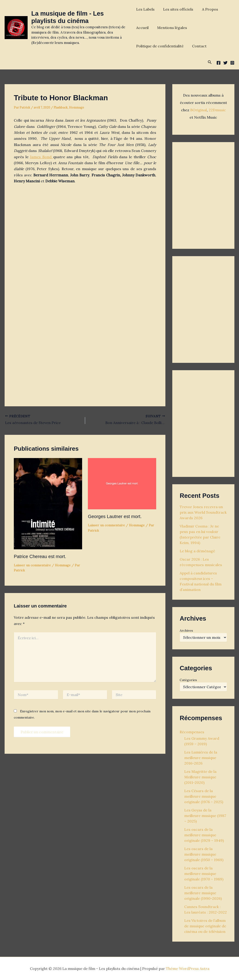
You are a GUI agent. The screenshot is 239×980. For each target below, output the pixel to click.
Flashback (61, 107)
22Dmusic (217, 110)
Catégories (188, 680)
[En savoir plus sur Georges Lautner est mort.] (122, 483)
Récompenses (192, 732)
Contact (198, 46)
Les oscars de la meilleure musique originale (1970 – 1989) (204, 874)
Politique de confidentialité (160, 46)
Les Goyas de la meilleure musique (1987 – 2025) (205, 816)
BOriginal (199, 110)
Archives (186, 630)
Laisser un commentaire (32, 565)
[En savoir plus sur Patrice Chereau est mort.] (48, 503)
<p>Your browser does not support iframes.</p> (203, 194)
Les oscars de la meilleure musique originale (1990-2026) (203, 893)
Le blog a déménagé (197, 551)
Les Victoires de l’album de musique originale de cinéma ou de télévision (205, 926)
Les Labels (145, 9)
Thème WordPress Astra (188, 969)
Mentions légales (171, 28)
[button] (210, 62)
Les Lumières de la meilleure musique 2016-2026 (201, 758)
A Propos (207, 9)
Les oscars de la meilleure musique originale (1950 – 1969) (204, 854)
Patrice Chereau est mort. (40, 556)
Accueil (142, 28)
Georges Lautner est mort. (115, 516)
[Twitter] (225, 63)
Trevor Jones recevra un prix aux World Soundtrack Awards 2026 (203, 512)
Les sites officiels (177, 9)
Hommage (76, 107)
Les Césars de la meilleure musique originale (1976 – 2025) (204, 796)
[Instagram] (232, 63)
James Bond (41, 157)
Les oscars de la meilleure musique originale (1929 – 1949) (204, 835)
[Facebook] (219, 63)
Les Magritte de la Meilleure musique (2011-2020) (200, 777)
